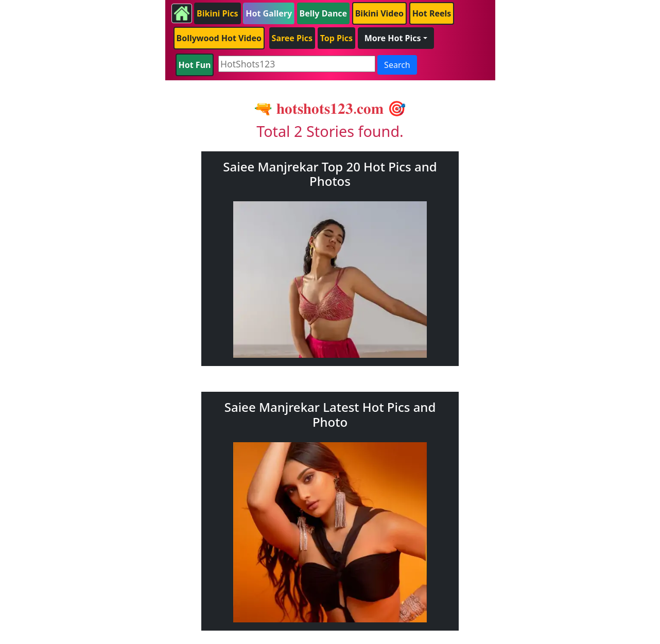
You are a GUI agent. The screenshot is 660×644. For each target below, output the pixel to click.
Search (397, 65)
